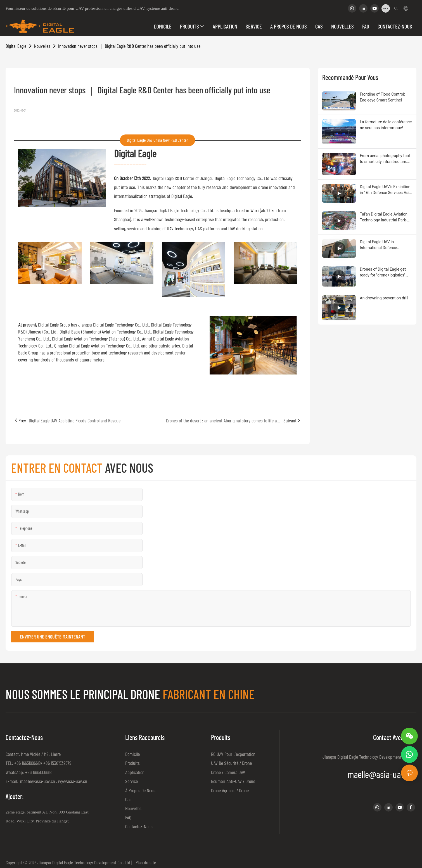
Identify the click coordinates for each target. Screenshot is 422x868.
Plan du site (145, 862)
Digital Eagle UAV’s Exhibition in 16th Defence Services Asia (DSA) (386, 190)
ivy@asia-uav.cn (73, 781)
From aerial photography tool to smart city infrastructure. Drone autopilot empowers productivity (385, 159)
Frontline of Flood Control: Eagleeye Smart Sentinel (383, 97)
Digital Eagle (16, 46)
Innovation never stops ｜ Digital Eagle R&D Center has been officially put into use (129, 46)
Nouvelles (42, 46)
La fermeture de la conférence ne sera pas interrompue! (386, 125)
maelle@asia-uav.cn (37, 781)
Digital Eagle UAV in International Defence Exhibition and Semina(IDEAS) (386, 245)
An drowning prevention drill (384, 298)
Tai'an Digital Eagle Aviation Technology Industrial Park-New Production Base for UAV (386, 217)
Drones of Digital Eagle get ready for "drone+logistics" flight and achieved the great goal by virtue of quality (385, 273)
